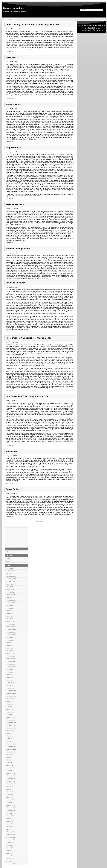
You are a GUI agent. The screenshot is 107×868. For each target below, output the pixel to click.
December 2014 (12, 747)
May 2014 (10, 763)
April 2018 (10, 651)
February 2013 (11, 803)
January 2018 (11, 659)
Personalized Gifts (15, 204)
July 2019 (10, 611)
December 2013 (12, 776)
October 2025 (11, 581)
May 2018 (10, 648)
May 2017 (10, 680)
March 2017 (10, 683)
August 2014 (11, 755)
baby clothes (46, 430)
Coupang (68, 216)
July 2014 (10, 757)
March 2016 (10, 712)
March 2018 (10, 653)
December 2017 (12, 661)
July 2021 (10, 597)
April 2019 (10, 619)
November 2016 (12, 693)
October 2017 (11, 667)
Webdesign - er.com (94, 29)
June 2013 (10, 792)
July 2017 (10, 675)
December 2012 (12, 808)
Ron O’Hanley (59, 463)
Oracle (44, 293)
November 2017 (12, 664)
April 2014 (10, 765)
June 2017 (10, 677)
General (9, 559)
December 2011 (12, 837)
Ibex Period (11, 451)
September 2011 (12, 845)
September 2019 (12, 605)
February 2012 (11, 832)
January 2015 (11, 744)
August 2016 (11, 699)
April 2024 (10, 587)
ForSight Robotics (15, 416)
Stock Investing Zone (14, 8)
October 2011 (11, 843)
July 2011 (10, 851)
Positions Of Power (15, 283)
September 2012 (12, 813)
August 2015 (11, 731)
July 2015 (10, 733)
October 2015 (11, 725)
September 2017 (12, 669)
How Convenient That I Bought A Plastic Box (28, 396)
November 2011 (12, 840)
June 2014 (10, 760)
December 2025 (12, 576)
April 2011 (10, 859)
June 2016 (10, 704)
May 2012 (10, 824)
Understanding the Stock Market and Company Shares (33, 25)
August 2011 (11, 848)
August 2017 (11, 672)
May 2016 (10, 707)
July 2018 (10, 643)
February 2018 (11, 656)
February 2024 (11, 592)
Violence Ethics (13, 105)
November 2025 (12, 579)
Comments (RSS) (97, 30)
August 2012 (11, 816)
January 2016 (11, 717)
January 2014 (11, 773)
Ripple (21, 158)
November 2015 (12, 723)
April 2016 (10, 709)
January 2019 (11, 627)
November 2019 (12, 600)
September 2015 (12, 728)
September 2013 (12, 784)
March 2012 (10, 829)
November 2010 (12, 864)
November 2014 (12, 749)
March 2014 (10, 768)
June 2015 (10, 736)
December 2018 (12, 629)
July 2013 (10, 789)
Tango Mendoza (13, 148)
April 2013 (10, 797)
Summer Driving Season (18, 249)
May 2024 (10, 584)
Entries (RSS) (84, 30)
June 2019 (10, 613)
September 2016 (12, 696)
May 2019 (10, 616)
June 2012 (10, 821)
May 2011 (10, 856)
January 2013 (11, 805)
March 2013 (10, 800)
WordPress (92, 27)
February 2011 (11, 861)
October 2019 (11, 603)
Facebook (62, 131)
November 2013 (12, 779)
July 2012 (10, 819)
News (9, 561)
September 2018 (12, 637)
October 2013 (11, 781)
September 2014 (12, 752)
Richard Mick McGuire (34, 259)
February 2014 (11, 771)
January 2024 (11, 595)
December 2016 (12, 691)
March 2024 (10, 589)
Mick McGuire (10, 71)
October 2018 (11, 635)
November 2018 (12, 632)
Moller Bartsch (13, 57)
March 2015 (10, 739)
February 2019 (11, 624)
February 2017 (11, 685)
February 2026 (11, 573)
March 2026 (10, 571)
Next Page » (40, 521)
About (10, 19)
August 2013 (11, 787)
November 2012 (12, 811)
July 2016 (10, 701)
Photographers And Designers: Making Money (28, 338)
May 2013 (10, 795)
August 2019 (11, 608)
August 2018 (11, 640)
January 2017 (11, 688)
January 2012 (11, 835)
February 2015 (11, 741)
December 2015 (12, 720)
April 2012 (10, 827)
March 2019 (10, 621)
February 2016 (11, 715)
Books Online (12, 489)
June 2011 (10, 853)
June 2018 (10, 645)
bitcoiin (71, 66)
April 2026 (10, 568)
